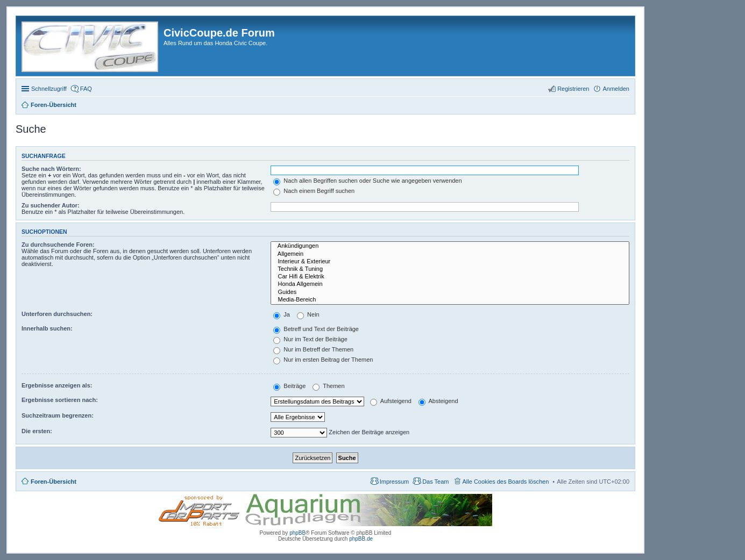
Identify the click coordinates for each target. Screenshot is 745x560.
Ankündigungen (450, 246)
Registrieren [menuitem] (573, 89)
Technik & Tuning (450, 269)
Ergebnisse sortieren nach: (60, 400)
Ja (282, 314)
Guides (450, 292)
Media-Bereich (450, 300)
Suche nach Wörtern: (51, 169)
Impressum (394, 482)
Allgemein (450, 254)
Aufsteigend (391, 401)
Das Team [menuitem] (435, 482)
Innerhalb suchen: (47, 328)
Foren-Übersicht (54, 482)
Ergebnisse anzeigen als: (57, 385)
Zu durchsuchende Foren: (58, 245)
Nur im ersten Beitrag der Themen (323, 360)
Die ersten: (37, 431)
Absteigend (438, 401)
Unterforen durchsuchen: (57, 314)
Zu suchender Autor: (51, 205)
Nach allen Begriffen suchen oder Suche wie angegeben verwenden (367, 181)
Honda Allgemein (450, 284)
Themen (328, 386)
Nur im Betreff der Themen (313, 349)
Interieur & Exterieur (450, 262)
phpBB (297, 533)
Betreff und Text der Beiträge (316, 329)
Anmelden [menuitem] (616, 89)
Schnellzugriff (49, 89)
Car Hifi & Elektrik (450, 277)
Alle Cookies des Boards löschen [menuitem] (506, 482)
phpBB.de (361, 539)
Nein (308, 314)
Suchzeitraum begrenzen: (58, 415)
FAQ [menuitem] (86, 89)
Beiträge (289, 386)
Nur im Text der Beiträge (310, 339)
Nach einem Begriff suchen (314, 191)
